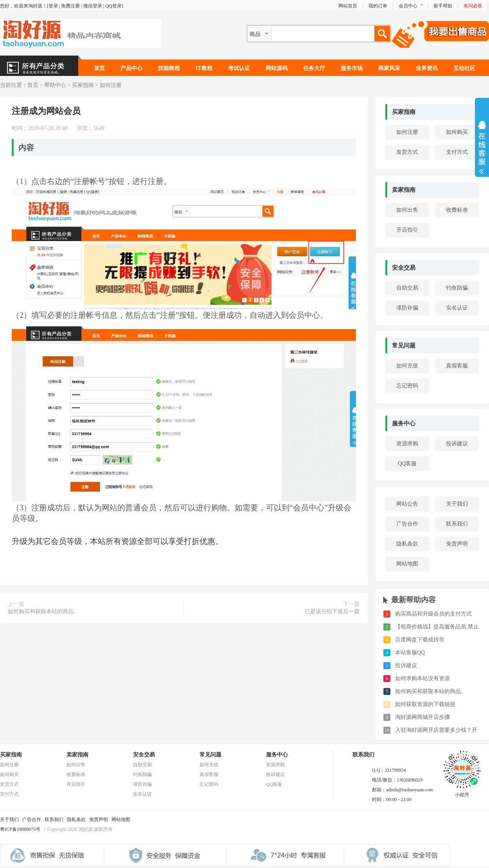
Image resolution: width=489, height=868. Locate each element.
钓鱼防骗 (457, 288)
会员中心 (408, 6)
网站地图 (407, 564)
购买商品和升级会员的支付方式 (433, 614)
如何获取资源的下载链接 (425, 704)
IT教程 (204, 68)
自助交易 (407, 288)
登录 (53, 6)
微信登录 (93, 6)
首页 (99, 68)
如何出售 (407, 210)
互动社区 (464, 68)
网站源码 (277, 68)
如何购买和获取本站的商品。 (43, 611)
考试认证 (239, 68)
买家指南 (83, 85)
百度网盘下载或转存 (420, 640)
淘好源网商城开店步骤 (422, 717)
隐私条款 (407, 544)
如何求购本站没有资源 (422, 678)
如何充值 (407, 366)
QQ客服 (407, 464)
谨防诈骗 (407, 308)
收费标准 (457, 210)
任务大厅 (314, 68)
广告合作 (407, 524)
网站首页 (348, 6)
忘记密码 (407, 386)
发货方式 (407, 152)
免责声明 (457, 544)
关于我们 (457, 504)
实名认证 (457, 308)
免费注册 (70, 6)
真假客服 (457, 366)
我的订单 (378, 6)
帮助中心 (55, 85)
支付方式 (457, 152)
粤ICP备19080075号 (20, 829)
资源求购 (407, 444)
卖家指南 (404, 190)
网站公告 (407, 504)
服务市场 (352, 68)
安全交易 (404, 268)
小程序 (462, 792)
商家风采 (389, 68)
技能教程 (169, 68)
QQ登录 (113, 6)
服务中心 (404, 423)
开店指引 (407, 230)
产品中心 (131, 68)
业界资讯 (427, 68)
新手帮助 (443, 6)
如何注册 (111, 85)
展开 (482, 148)
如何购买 (457, 132)
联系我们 (457, 524)
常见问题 (404, 346)
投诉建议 (457, 444)
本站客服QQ (410, 653)
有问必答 (473, 6)
